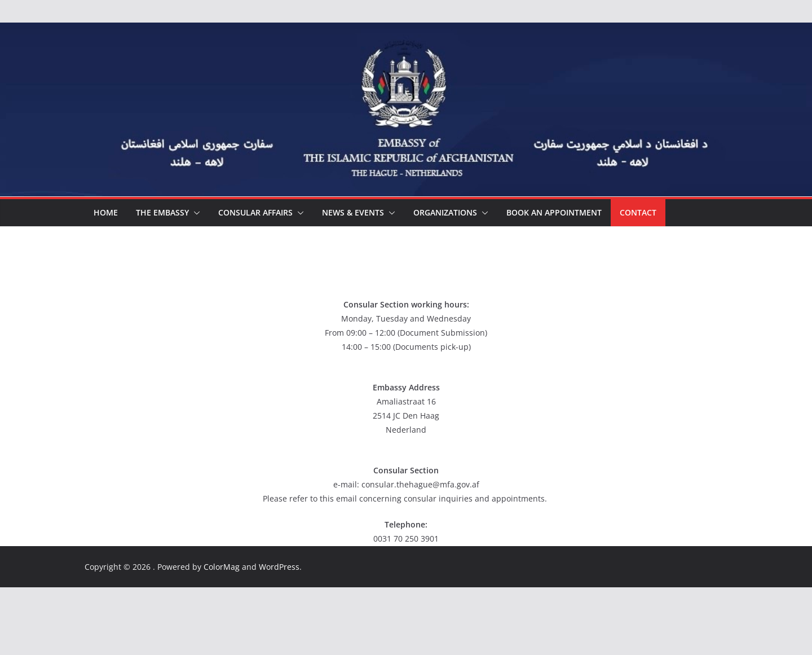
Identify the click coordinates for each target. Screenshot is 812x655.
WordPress (279, 567)
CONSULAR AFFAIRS (255, 212)
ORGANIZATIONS (445, 212)
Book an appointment (554, 212)
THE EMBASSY (162, 212)
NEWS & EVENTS (353, 212)
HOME (106, 212)
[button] (195, 213)
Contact (638, 212)
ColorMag (222, 567)
